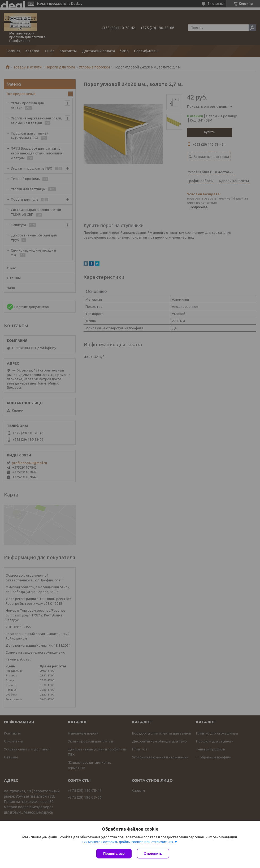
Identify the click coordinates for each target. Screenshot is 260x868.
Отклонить (153, 854)
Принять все (114, 854)
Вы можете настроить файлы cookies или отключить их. (128, 842)
